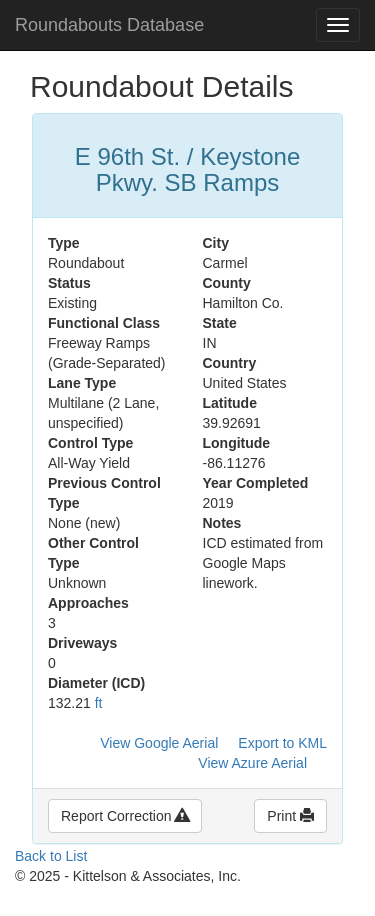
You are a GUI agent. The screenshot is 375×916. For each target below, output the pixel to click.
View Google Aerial (159, 743)
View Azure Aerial (252, 763)
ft (99, 703)
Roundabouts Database (109, 25)
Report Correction (125, 816)
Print (290, 816)
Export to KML (282, 743)
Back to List (51, 856)
